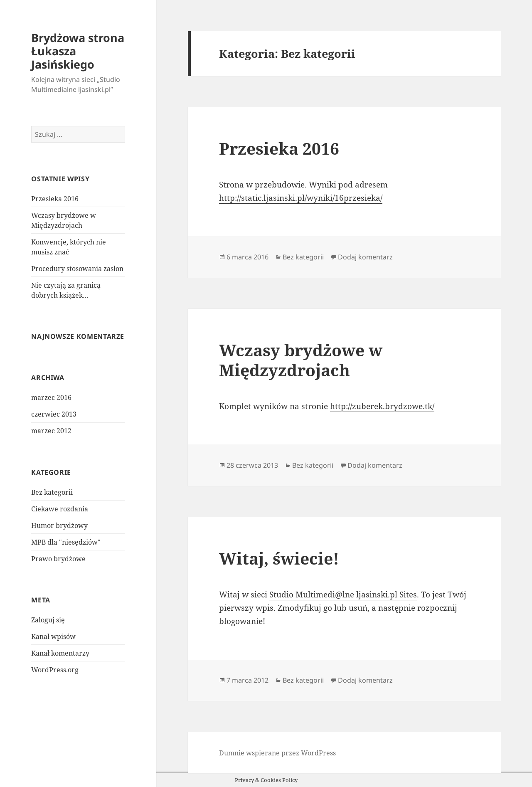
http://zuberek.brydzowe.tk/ (382, 406)
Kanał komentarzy (60, 653)
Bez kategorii (52, 492)
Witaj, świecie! (279, 558)
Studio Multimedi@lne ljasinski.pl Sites (343, 595)
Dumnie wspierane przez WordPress (277, 753)
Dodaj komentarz (365, 257)
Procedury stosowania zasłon (77, 269)
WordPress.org (55, 670)
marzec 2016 (51, 397)
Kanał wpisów (53, 637)
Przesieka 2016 (55, 199)
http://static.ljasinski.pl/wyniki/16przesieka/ (301, 198)
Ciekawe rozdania (60, 509)
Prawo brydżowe (58, 559)
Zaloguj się (48, 620)
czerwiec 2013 (54, 414)
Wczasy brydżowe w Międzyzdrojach (301, 360)
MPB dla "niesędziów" (66, 542)
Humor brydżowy (59, 525)
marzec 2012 (51, 431)
